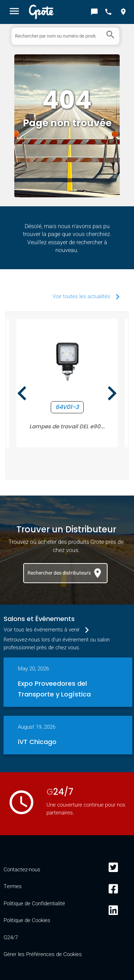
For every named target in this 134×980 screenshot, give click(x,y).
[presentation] (22, 395)
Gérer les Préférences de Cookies (43, 954)
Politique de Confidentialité (34, 903)
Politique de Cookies (27, 920)
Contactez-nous (22, 870)
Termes (13, 886)
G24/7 (11, 937)
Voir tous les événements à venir (48, 630)
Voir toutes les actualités (88, 296)
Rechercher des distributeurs (65, 573)
